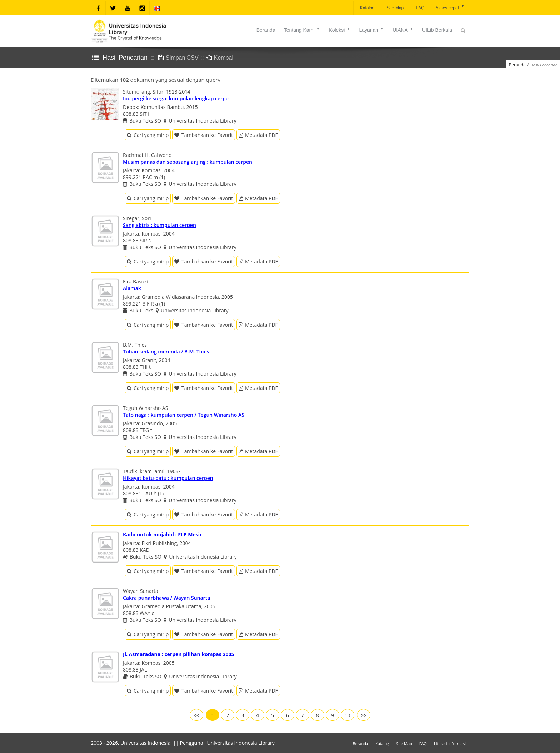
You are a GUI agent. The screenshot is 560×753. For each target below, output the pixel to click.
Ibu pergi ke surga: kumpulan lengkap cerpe (176, 98)
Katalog (367, 8)
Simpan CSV (182, 58)
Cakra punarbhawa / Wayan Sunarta (166, 598)
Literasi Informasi (450, 744)
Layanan (371, 30)
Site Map (395, 8)
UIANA (403, 30)
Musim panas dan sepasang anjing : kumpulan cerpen (187, 162)
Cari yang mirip (148, 135)
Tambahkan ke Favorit (204, 135)
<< (196, 715)
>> (364, 715)
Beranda (266, 30)
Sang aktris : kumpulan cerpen (159, 225)
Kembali (224, 58)
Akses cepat (450, 7)
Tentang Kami (302, 30)
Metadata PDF (258, 135)
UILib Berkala (437, 30)
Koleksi (339, 30)
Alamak (132, 288)
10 (347, 715)
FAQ (419, 8)
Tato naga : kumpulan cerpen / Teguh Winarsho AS (184, 415)
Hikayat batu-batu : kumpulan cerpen (168, 478)
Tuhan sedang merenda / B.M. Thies (166, 351)
